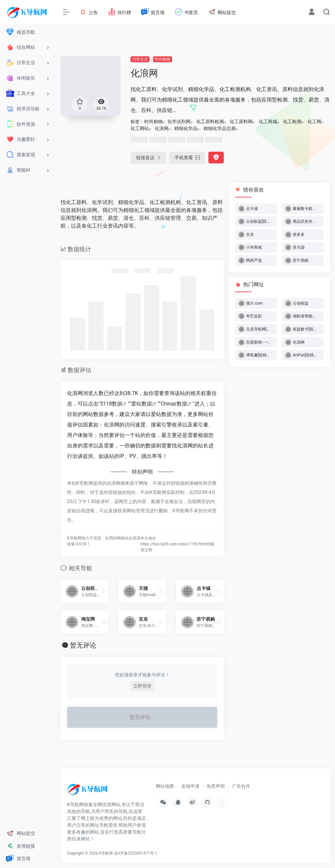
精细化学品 (186, 128)
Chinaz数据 (174, 404)
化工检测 (292, 122)
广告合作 (241, 786)
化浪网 (162, 128)
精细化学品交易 (220, 128)
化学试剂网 (179, 122)
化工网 (314, 122)
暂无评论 (83, 645)
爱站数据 (142, 404)
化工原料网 (241, 122)
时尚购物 (163, 59)
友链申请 (190, 786)
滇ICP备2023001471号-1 (136, 853)
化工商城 (268, 122)
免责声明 (216, 786)
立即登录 (142, 686)
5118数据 (111, 404)
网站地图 (165, 786)
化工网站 (140, 128)
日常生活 (140, 59)
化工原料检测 (210, 122)
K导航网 (106, 853)
